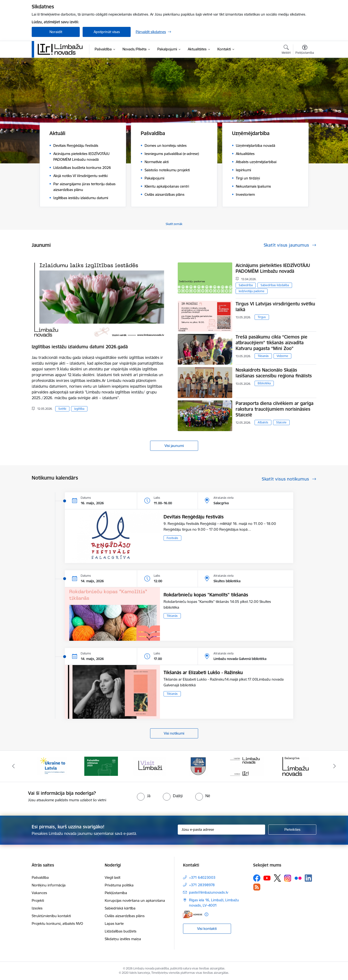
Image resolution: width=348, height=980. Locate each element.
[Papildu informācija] (206, 914)
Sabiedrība (246, 285)
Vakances (39, 893)
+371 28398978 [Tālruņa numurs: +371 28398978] (202, 885)
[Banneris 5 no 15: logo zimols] (247, 766)
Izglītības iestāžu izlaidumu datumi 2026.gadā (80, 347)
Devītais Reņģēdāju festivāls (194, 517)
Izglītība (79, 409)
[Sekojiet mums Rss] (257, 887)
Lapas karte (114, 924)
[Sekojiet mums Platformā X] (277, 878)
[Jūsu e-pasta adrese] (222, 830)
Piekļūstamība (116, 893)
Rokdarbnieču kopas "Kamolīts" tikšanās (206, 595)
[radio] (144, 796)
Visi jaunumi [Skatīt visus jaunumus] (174, 446)
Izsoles (37, 908)
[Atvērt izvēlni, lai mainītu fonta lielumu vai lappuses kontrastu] (305, 50)
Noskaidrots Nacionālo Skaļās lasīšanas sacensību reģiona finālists (274, 373)
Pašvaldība (40, 877)
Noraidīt (56, 32)
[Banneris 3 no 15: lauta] (150, 766)
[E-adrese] (193, 914)
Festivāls (172, 538)
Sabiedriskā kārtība (120, 908)
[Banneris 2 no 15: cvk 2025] (101, 766)
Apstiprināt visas (107, 32)
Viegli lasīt (113, 877)
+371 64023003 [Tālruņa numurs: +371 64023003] (202, 877)
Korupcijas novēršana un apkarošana (135, 900)
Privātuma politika (119, 885)
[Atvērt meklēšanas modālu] (286, 50)
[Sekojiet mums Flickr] (298, 878)
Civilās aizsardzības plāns (125, 916)
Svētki (62, 409)
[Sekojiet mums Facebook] (257, 878)
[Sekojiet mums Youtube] (267, 878)
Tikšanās (263, 356)
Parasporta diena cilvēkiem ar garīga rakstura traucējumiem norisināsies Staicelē (275, 409)
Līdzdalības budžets (121, 931)
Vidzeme (282, 356)
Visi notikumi (174, 733)
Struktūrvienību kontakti (51, 916)
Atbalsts (263, 422)
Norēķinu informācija (49, 885)
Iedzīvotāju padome (252, 291)
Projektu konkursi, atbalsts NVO (57, 924)
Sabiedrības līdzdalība (275, 285)
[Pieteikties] (292, 830)
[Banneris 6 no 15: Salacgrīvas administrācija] (296, 766)
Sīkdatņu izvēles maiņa (123, 939)
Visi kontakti (207, 929)
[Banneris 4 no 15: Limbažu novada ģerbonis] (198, 766)
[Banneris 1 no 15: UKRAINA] (52, 766)
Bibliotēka (264, 383)
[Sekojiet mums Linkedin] (308, 878)
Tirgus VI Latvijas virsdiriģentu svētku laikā (275, 307)
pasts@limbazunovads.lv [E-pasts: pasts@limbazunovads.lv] (209, 892)
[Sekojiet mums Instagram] (288, 878)
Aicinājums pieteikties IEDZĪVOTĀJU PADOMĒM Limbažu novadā (273, 268)
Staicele (281, 422)
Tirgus (262, 317)
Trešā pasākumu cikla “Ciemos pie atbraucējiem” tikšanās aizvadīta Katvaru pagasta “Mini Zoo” (272, 343)
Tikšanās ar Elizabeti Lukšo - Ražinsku (203, 672)
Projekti (38, 900)
